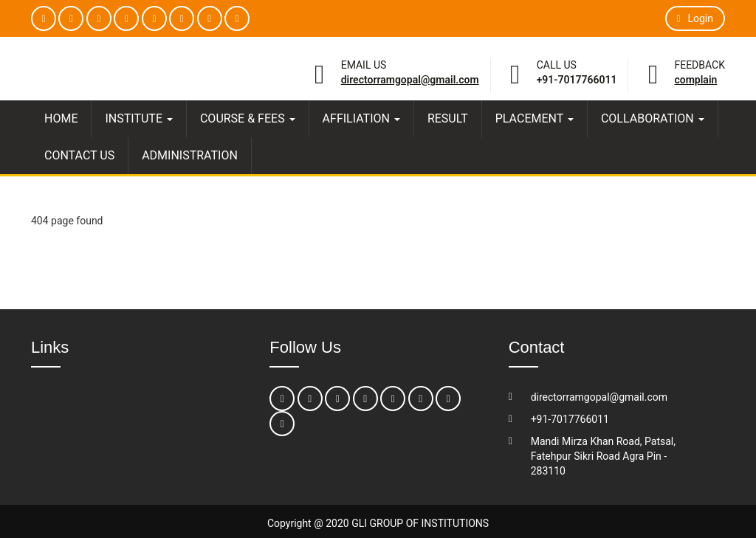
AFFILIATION (361, 118)
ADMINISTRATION (190, 155)
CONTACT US (79, 155)
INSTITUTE (138, 118)
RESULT (448, 118)
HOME (61, 118)
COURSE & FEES (248, 118)
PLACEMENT (535, 118)
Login (695, 18)
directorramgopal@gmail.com (410, 80)
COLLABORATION (653, 118)
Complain (695, 80)
